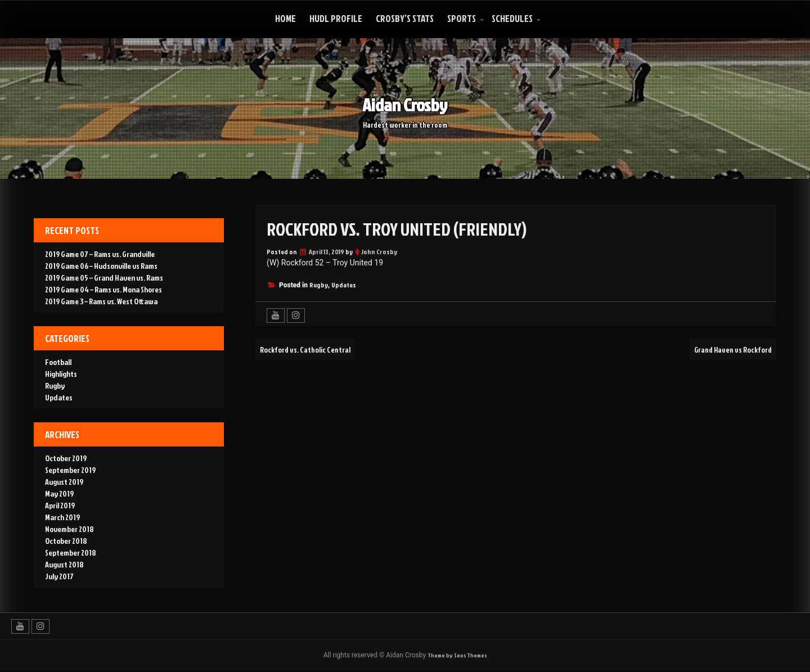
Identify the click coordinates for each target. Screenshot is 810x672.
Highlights (61, 374)
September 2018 (71, 553)
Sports (462, 18)
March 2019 (62, 517)
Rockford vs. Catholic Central (314, 349)
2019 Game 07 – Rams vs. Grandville (100, 254)
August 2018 (64, 564)
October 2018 (66, 541)
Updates (344, 285)
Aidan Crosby (405, 103)
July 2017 (59, 576)
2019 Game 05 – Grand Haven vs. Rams (104, 278)
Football (58, 362)
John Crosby (379, 252)
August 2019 (64, 482)
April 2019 (60, 505)
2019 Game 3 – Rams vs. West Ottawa (101, 301)
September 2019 (70, 470)
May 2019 (59, 493)
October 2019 (66, 458)
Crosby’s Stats (405, 18)
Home (285, 18)
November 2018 (69, 529)
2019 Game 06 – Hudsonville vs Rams (101, 266)
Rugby (319, 285)
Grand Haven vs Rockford (725, 349)
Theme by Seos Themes (457, 656)
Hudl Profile (336, 18)
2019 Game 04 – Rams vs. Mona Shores (103, 289)
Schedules (512, 18)
